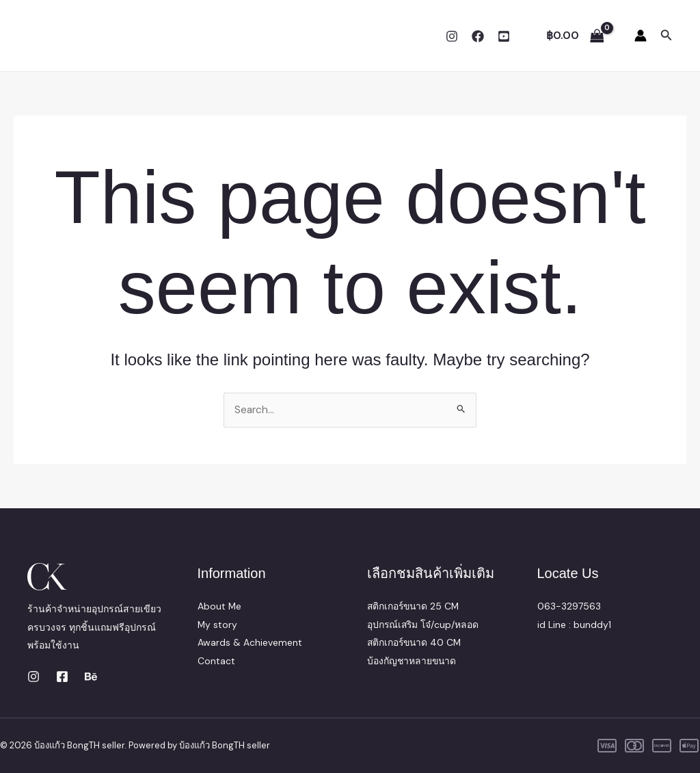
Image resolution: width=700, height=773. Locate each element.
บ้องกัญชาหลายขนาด (413, 661)
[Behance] (91, 677)
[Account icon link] (641, 36)
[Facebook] (478, 36)
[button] (667, 36)
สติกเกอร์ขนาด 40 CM (416, 642)
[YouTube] (504, 36)
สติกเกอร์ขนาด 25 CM (415, 606)
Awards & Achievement (250, 642)
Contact (216, 661)
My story (218, 625)
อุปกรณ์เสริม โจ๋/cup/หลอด (424, 625)
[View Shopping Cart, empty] (575, 36)
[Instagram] (452, 36)
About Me (220, 606)
